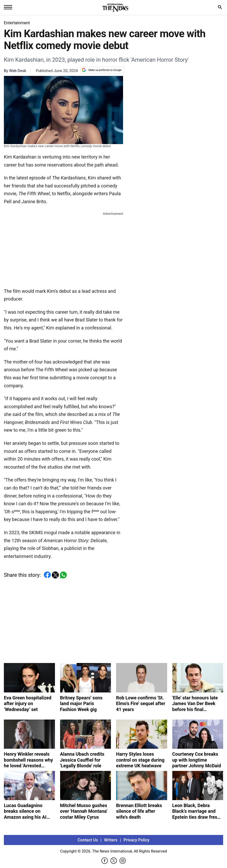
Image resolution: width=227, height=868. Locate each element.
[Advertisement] (63, 249)
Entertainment (17, 23)
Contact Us (88, 840)
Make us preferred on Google (102, 70)
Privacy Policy (136, 840)
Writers (111, 840)
